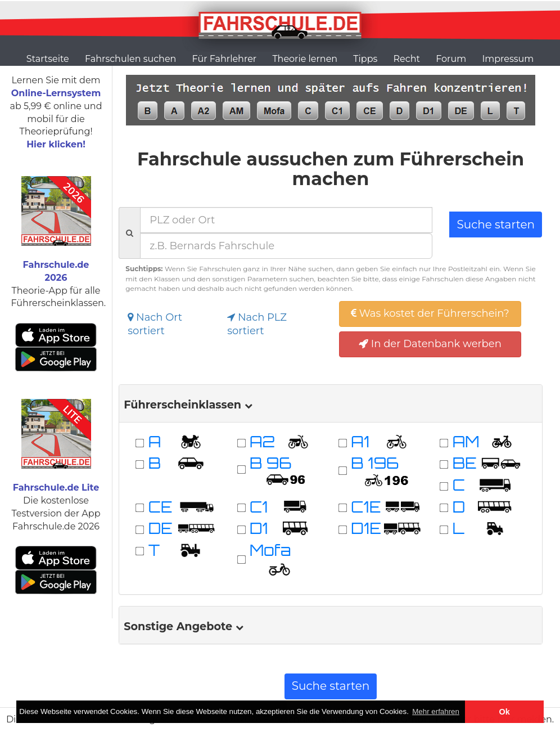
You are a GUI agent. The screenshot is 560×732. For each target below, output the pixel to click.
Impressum (508, 59)
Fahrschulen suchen (130, 59)
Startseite (48, 59)
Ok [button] (505, 712)
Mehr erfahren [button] (436, 711)
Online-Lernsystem (56, 93)
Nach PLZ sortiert (257, 324)
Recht (407, 59)
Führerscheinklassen (188, 405)
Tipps (365, 59)
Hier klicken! (56, 144)
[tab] (330, 403)
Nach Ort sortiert (155, 324)
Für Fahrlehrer (225, 59)
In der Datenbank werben (430, 344)
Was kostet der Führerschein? (430, 313)
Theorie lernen (305, 59)
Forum (451, 59)
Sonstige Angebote (183, 626)
